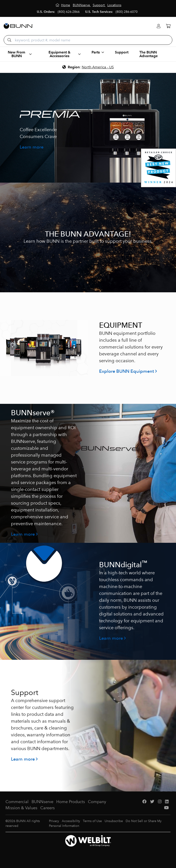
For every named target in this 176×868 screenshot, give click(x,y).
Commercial (17, 802)
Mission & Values (21, 808)
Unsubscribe (114, 821)
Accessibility (71, 821)
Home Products (71, 802)
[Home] (63, 5)
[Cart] (168, 26)
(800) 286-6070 (127, 12)
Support (122, 52)
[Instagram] (160, 802)
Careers (47, 808)
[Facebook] (144, 802)
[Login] (159, 26)
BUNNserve (42, 802)
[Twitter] (152, 802)
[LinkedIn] (167, 802)
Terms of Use (92, 821)
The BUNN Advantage (149, 54)
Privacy (54, 821)
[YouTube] (166, 808)
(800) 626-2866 (69, 12)
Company (97, 802)
